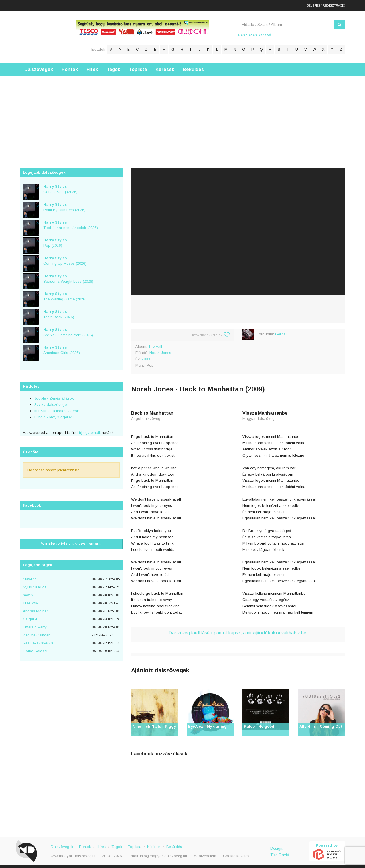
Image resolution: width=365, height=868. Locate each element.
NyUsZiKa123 (34, 585)
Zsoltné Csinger (36, 633)
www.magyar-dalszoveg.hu (74, 853)
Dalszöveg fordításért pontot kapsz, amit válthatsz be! (238, 630)
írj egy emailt (89, 430)
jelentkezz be (68, 467)
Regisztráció (334, 4)
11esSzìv (31, 601)
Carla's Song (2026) (60, 187)
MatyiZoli (31, 577)
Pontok (70, 67)
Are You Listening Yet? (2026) (68, 329)
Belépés (313, 4)
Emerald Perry (35, 625)
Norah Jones (160, 350)
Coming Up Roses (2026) (65, 258)
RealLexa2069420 (38, 641)
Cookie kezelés (236, 853)
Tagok (113, 67)
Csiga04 (30, 617)
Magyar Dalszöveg (43, 34)
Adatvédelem (205, 853)
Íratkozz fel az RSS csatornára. (71, 541)
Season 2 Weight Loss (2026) (68, 276)
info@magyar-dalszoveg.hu (164, 853)
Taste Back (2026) (59, 312)
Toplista (138, 67)
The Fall (155, 344)
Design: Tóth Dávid (280, 849)
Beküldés (193, 67)
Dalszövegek (39, 67)
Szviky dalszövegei (51, 402)
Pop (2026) (55, 240)
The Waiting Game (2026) (65, 294)
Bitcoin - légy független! (54, 415)
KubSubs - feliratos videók (57, 408)
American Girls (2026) (62, 347)
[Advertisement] (182, 114)
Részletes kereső (255, 32)
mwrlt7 (28, 593)
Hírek (92, 67)
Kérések (165, 67)
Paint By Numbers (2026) (64, 205)
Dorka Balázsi (35, 649)
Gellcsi (281, 332)
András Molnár (35, 609)
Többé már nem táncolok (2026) (71, 222)
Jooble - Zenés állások (54, 396)
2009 (146, 356)
